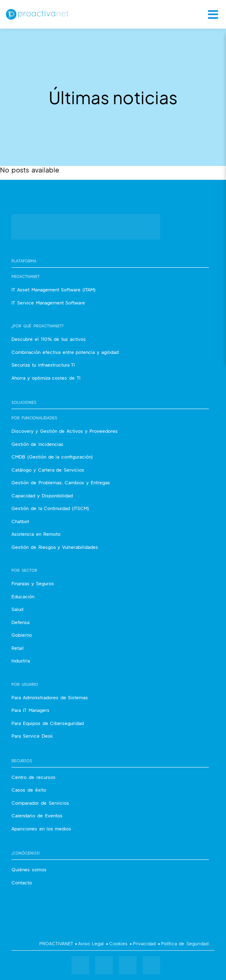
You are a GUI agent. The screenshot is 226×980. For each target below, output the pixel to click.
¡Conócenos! (26, 853)
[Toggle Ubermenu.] (210, 14)
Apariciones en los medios (41, 829)
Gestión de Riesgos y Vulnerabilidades (55, 547)
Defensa (20, 622)
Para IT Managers (30, 710)
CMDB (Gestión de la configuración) (52, 457)
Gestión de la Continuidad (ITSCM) (50, 508)
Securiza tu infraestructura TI (43, 365)
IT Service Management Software (48, 303)
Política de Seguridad (185, 943)
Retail (18, 648)
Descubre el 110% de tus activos (49, 339)
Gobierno (22, 635)
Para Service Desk (32, 736)
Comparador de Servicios (40, 803)
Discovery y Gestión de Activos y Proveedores (65, 431)
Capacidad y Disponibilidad (42, 496)
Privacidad (145, 943)
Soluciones (24, 402)
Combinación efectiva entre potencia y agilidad (65, 352)
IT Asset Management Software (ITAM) (54, 290)
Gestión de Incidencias (37, 444)
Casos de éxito (29, 790)
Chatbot (20, 521)
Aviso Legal (92, 943)
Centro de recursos (34, 777)
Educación (23, 596)
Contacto (22, 883)
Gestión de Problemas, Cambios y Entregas (61, 482)
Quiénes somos (29, 869)
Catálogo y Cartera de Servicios (48, 470)
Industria (21, 661)
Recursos (22, 761)
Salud (17, 609)
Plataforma (24, 261)
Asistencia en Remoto (36, 534)
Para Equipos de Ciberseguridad (48, 723)
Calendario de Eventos (37, 816)
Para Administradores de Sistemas (50, 697)
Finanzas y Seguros (33, 583)
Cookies (119, 943)
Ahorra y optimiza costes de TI (46, 378)
